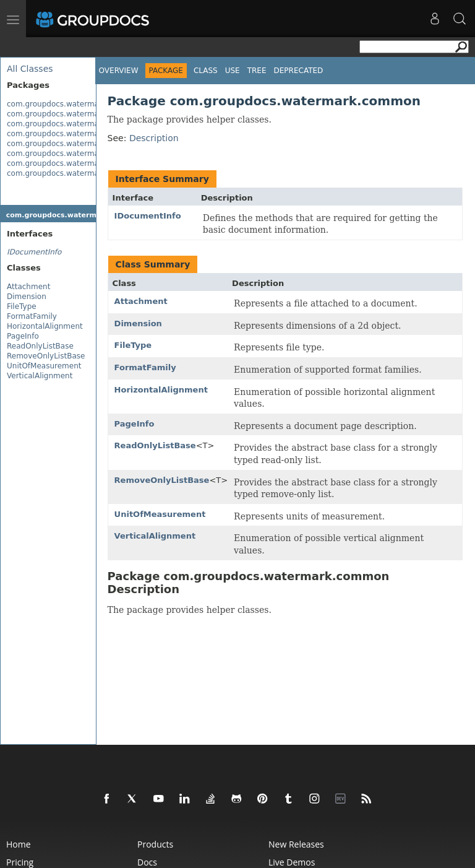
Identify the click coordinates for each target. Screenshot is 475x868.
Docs (147, 862)
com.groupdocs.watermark (57, 104)
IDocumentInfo (148, 216)
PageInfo (23, 336)
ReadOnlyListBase (40, 346)
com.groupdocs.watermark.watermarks (80, 173)
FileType (22, 306)
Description (154, 138)
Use (233, 71)
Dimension (27, 297)
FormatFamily (32, 316)
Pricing (20, 862)
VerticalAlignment (40, 376)
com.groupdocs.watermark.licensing (74, 144)
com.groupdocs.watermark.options (71, 154)
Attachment (28, 287)
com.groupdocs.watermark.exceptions (78, 134)
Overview (119, 71)
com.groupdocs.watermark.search (70, 163)
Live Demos (292, 862)
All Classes (30, 69)
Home (19, 844)
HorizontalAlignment (45, 326)
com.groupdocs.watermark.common (74, 114)
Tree (257, 71)
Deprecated (299, 71)
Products (155, 844)
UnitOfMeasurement (44, 366)
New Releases (296, 844)
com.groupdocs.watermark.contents (74, 124)
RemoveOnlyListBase (46, 356)
